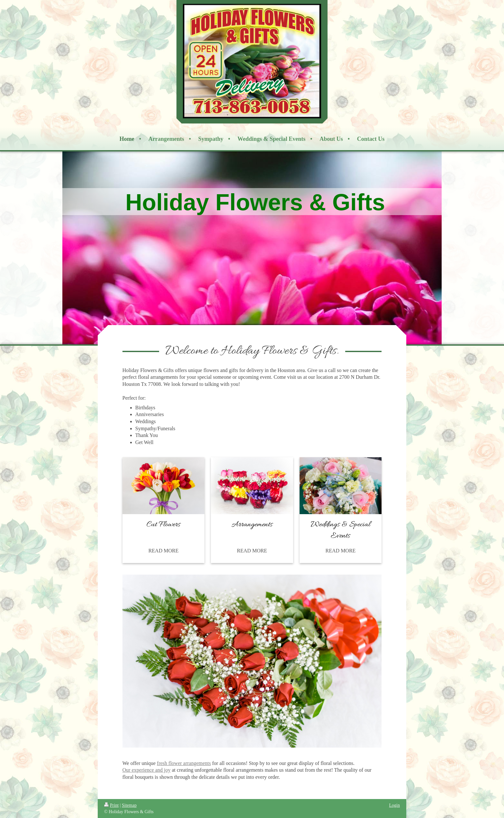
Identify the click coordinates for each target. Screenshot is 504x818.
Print (111, 805)
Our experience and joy (147, 770)
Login (395, 805)
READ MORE (164, 551)
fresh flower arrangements (184, 763)
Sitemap (129, 805)
